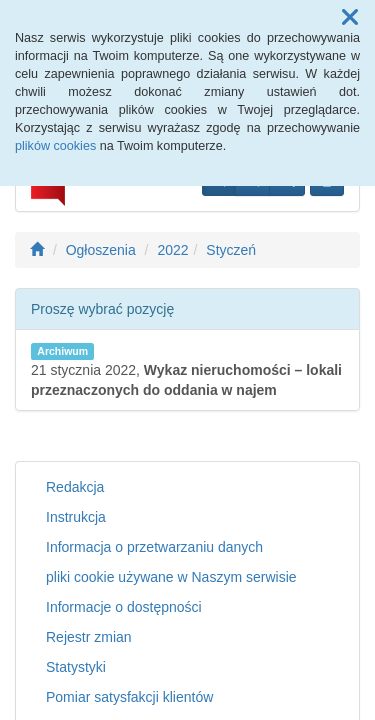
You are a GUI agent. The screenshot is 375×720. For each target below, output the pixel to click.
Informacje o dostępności (124, 607)
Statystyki (76, 667)
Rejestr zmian (89, 637)
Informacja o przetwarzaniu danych (154, 547)
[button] (350, 18)
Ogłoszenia (101, 250)
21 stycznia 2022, (186, 370)
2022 (172, 250)
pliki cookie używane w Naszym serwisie (171, 577)
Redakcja (75, 487)
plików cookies (55, 146)
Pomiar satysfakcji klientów (129, 697)
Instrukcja (76, 517)
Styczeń (231, 250)
